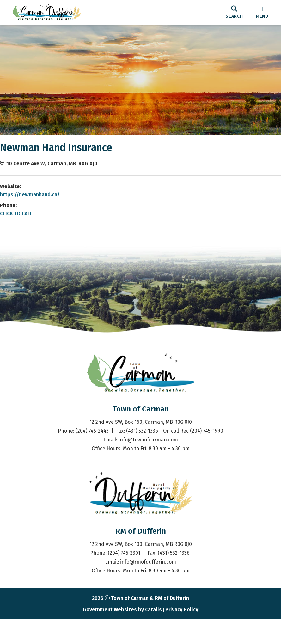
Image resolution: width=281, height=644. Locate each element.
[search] (234, 12)
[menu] (262, 12)
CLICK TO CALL (23, 220)
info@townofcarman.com (148, 465)
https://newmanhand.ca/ (36, 201)
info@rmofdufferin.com (148, 587)
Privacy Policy (182, 635)
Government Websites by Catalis (122, 635)
